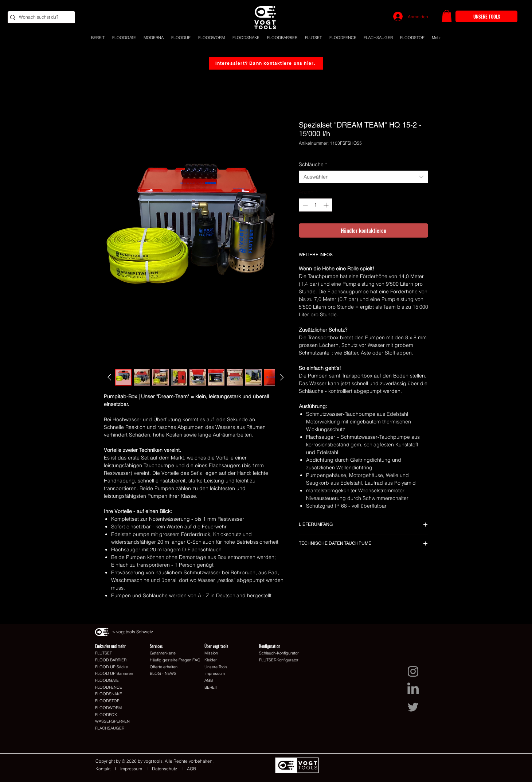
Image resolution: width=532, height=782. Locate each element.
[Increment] (327, 205)
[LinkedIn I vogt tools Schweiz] (413, 689)
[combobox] (363, 177)
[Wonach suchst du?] (39, 17)
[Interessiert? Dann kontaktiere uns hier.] (266, 63)
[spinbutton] (316, 205)
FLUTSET (103, 653)
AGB (191, 769)
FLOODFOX (106, 715)
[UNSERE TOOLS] (486, 16)
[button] (447, 16)
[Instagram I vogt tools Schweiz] (413, 671)
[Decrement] (304, 205)
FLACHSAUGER (110, 728)
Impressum (131, 769)
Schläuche (313, 165)
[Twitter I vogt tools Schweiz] (413, 707)
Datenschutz (165, 769)
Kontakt (105, 769)
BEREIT (211, 687)
